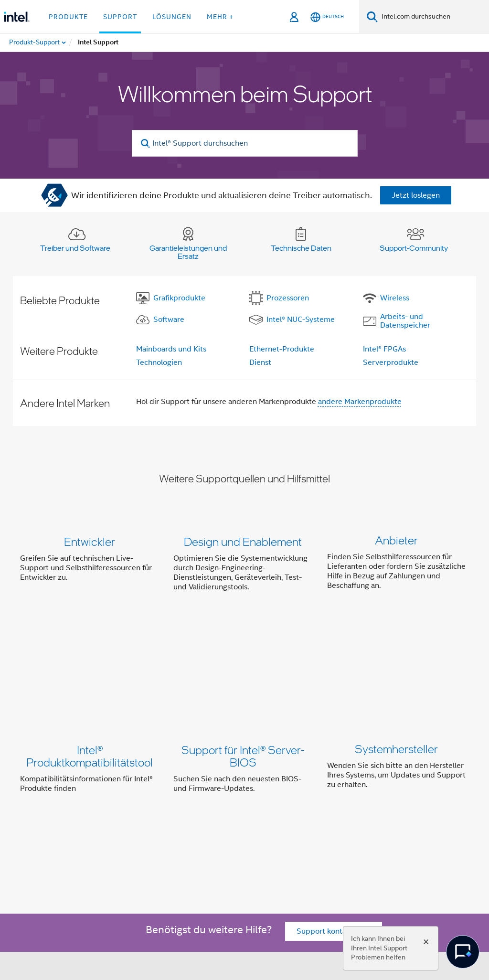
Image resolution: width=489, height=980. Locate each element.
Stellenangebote (393, 806)
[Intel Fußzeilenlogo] (39, 875)
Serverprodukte (391, 362)
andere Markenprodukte (360, 402)
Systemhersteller (396, 657)
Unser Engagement (169, 806)
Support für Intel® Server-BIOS (243, 664)
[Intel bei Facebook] (97, 858)
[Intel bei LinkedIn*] (144, 858)
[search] (146, 144)
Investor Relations (242, 806)
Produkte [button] (68, 17)
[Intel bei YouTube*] (168, 858)
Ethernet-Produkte (282, 349)
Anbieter (396, 541)
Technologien (159, 362)
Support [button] (120, 17)
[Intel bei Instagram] (191, 858)
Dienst (260, 362)
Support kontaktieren (334, 751)
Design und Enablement (243, 541)
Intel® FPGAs (384, 349)
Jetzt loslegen (416, 195)
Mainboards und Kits (171, 349)
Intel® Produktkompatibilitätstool (90, 664)
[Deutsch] (327, 17)
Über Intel (110, 806)
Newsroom (337, 806)
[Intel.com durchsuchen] (433, 17)
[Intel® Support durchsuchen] (245, 143)
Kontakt (296, 806)
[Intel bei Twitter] (121, 858)
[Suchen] (372, 16)
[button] (244, 566)
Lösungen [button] (172, 17)
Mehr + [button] (220, 17)
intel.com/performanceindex (398, 918)
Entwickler (90, 541)
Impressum (112, 824)
